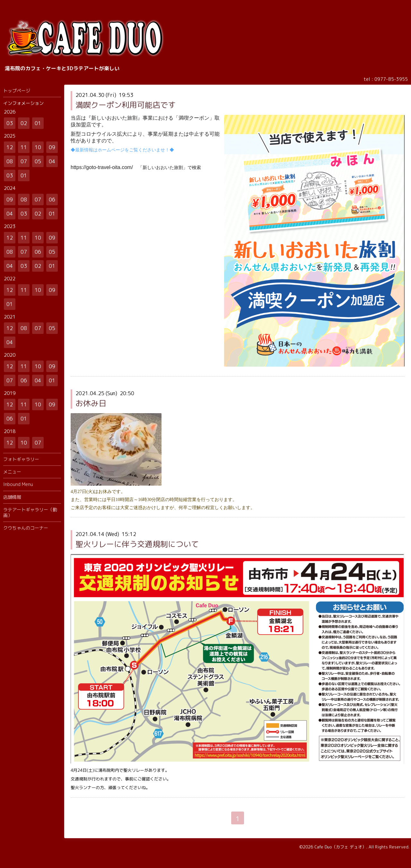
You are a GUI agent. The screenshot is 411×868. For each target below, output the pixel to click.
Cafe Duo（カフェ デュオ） (340, 847)
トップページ (17, 91)
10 (38, 147)
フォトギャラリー (21, 459)
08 (10, 161)
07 (24, 161)
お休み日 (91, 403)
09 (52, 147)
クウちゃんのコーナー (26, 528)
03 (10, 123)
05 (38, 161)
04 (52, 161)
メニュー (12, 472)
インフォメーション (23, 103)
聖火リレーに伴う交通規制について (137, 544)
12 (10, 147)
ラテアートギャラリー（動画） (30, 512)
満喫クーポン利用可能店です (126, 105)
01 (38, 123)
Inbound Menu (18, 484)
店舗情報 (12, 497)
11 (24, 147)
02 (24, 123)
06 (52, 200)
